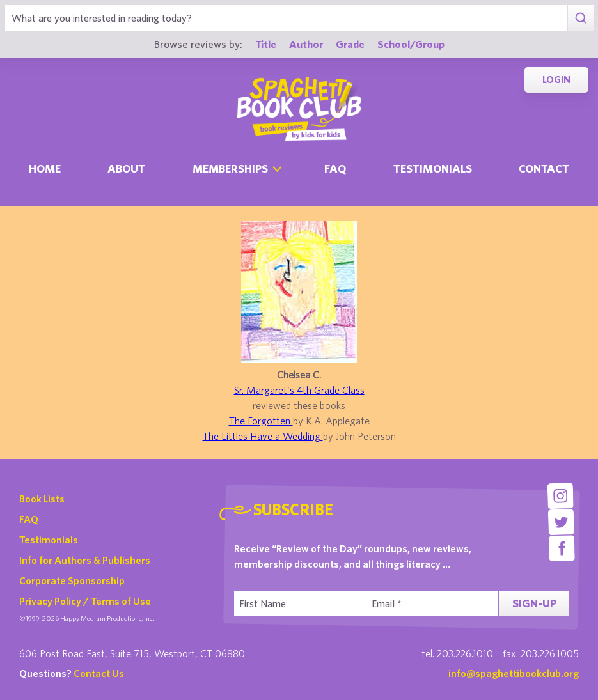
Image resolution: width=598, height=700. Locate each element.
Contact (544, 168)
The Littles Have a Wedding (263, 436)
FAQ (29, 519)
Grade (350, 44)
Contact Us (99, 673)
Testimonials (433, 168)
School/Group (411, 44)
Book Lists (42, 499)
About (126, 168)
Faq (335, 168)
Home (45, 168)
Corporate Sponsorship (72, 580)
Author (306, 44)
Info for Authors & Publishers (85, 560)
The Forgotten (261, 421)
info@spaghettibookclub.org (514, 673)
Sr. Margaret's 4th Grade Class (299, 390)
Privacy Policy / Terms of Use (85, 601)
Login (556, 80)
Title (266, 44)
